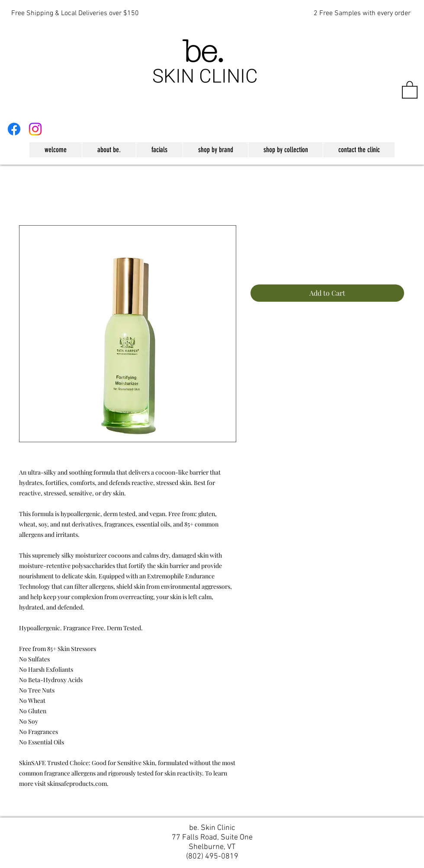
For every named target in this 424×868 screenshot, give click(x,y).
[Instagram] (35, 129)
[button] (410, 89)
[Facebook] (14, 129)
